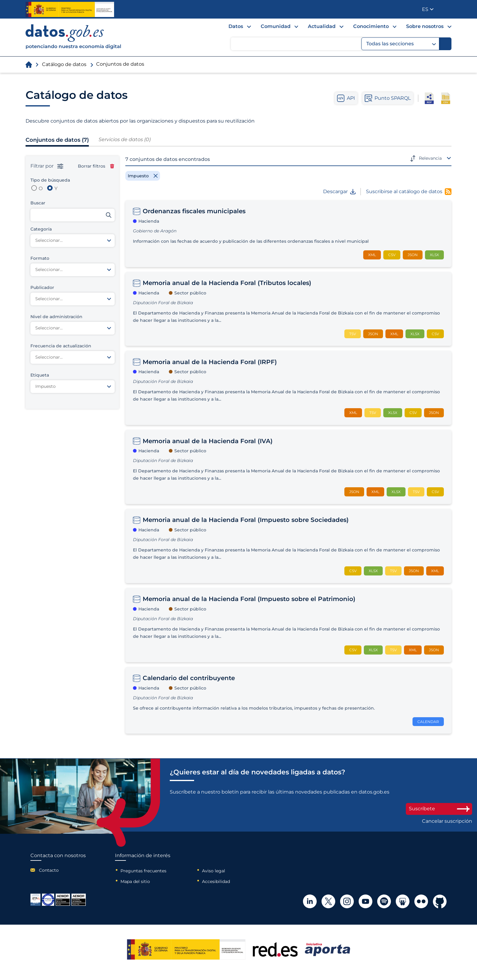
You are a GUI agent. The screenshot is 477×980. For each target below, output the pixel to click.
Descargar (339, 192)
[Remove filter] (143, 176)
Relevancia (430, 158)
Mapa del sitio (135, 881)
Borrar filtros (96, 166)
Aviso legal (214, 871)
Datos (236, 26)
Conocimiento (371, 26)
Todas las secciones (401, 44)
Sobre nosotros (425, 26)
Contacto (49, 870)
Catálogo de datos (64, 64)
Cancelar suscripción (447, 821)
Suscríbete (439, 809)
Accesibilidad (216, 881)
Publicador (447, 9)
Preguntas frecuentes (143, 871)
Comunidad (276, 26)
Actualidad (322, 26)
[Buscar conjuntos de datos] (73, 215)
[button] (428, 9)
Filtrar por (47, 166)
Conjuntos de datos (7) (57, 140)
